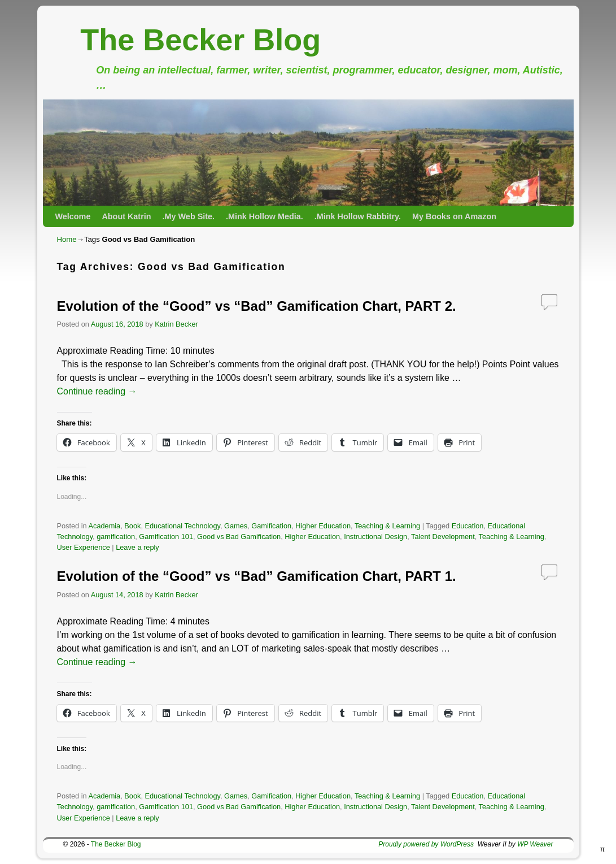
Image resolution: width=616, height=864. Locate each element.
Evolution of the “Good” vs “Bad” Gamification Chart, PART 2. (257, 306)
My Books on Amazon (454, 216)
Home (67, 239)
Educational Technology (182, 526)
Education (468, 526)
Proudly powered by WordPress (426, 844)
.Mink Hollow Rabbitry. (358, 216)
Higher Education (323, 526)
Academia (105, 526)
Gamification (271, 526)
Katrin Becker (176, 324)
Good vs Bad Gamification (239, 537)
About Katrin (126, 216)
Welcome (73, 216)
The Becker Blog (200, 40)
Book (132, 526)
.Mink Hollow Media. (265, 216)
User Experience (84, 547)
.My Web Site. (189, 216)
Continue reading (97, 391)
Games (236, 526)
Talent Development (443, 537)
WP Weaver (535, 844)
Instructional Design (375, 537)
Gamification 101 (166, 537)
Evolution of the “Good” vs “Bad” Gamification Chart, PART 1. (257, 576)
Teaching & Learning (387, 526)
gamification (116, 537)
